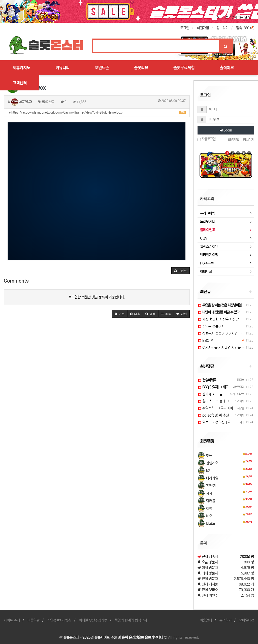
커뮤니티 (62, 68)
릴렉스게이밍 (209, 247)
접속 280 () (245, 28)
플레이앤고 (208, 230)
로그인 (185, 28)
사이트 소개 (12, 620)
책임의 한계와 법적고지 (131, 620)
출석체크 (227, 68)
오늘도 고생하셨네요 (214, 422)
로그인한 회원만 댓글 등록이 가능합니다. (97, 297)
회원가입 (203, 28)
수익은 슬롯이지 (211, 326)
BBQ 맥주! (208, 341)
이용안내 (206, 620)
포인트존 (102, 68)
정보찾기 (222, 28)
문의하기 (225, 620)
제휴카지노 (21, 68)
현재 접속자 (210, 557)
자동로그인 (206, 139)
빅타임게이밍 (209, 255)
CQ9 (204, 238)
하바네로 (206, 272)
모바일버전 (247, 620)
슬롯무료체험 (184, 68)
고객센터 (20, 83)
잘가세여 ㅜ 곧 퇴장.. (215, 394)
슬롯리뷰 (141, 68)
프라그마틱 (208, 213)
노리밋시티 (208, 222)
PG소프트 (207, 263)
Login (226, 130)
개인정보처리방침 (59, 620)
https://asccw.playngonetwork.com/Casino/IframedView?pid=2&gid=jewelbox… (97, 112)
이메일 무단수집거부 (93, 620)
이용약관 (34, 620)
